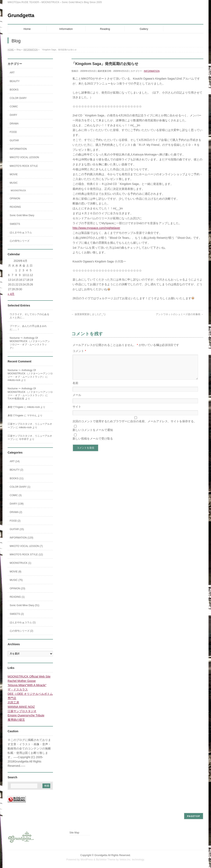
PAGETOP (194, 816)
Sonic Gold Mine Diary (22, 215)
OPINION (15, 198)
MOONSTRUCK (18, 191)
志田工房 (13, 702)
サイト (77, 412)
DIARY (13, 115)
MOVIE (14, 174)
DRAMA (14, 124)
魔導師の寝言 (16, 720)
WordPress (87, 860)
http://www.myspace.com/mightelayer (96, 228)
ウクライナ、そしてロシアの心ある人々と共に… (29, 316)
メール (77, 400)
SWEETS (15, 224)
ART (12, 73)
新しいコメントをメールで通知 (93, 435)
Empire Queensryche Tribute (26, 715)
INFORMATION (152, 71)
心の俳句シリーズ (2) (21, 631)
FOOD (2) (15, 521)
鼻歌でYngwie (15, 407)
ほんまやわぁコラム (21, 232)
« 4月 (11, 294)
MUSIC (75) (16, 580)
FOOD (13, 132)
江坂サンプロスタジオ (22, 711)
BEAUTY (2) (16, 470)
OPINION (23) (17, 588)
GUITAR (14, 140)
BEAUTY (15, 81)
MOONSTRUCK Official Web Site (29, 677)
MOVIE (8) (16, 572)
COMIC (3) (16, 495)
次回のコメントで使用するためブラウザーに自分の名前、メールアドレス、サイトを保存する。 (135, 426)
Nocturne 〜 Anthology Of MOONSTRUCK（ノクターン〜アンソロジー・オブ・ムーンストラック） (30, 343)
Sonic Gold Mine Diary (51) (25, 605)
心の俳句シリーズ (20, 241)
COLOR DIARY (18, 98)
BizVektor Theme (106, 860)
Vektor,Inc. (125, 860)
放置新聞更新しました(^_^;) (89, 314)
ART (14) (15, 461)
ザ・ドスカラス (18, 689)
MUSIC (14, 183)
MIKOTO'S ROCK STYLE (24, 166)
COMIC (14, 107)
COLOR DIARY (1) (20, 487)
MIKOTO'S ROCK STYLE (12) (26, 555)
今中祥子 (24, 439)
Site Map (74, 833)
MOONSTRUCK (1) (21, 563)
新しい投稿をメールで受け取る (93, 443)
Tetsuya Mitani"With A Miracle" (27, 685)
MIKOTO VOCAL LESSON (24, 157)
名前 (75, 388)
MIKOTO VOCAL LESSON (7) (26, 546)
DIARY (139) (17, 504)
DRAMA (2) (16, 512)
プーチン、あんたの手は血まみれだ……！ (28, 328)
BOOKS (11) (17, 478)
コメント (79, 351)
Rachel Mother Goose (22, 681)
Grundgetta (21, 15)
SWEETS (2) (17, 614)
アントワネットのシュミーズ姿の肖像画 (180, 314)
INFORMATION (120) (21, 538)
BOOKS (14, 90)
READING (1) (17, 597)
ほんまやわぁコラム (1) (23, 622)
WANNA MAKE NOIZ (21, 707)
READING (15, 207)
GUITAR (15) (17, 529)
